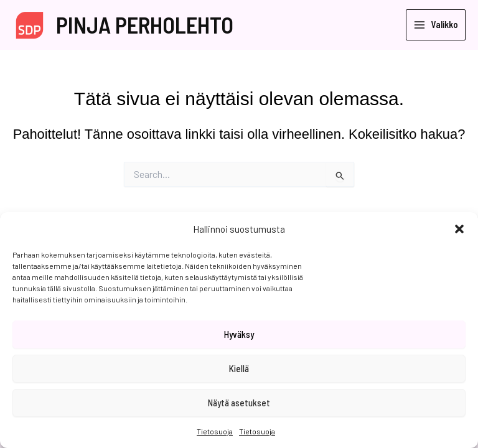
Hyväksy (239, 334)
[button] (459, 229)
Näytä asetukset (239, 403)
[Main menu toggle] (436, 25)
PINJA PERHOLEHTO (145, 25)
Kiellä (239, 368)
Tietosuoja (215, 431)
